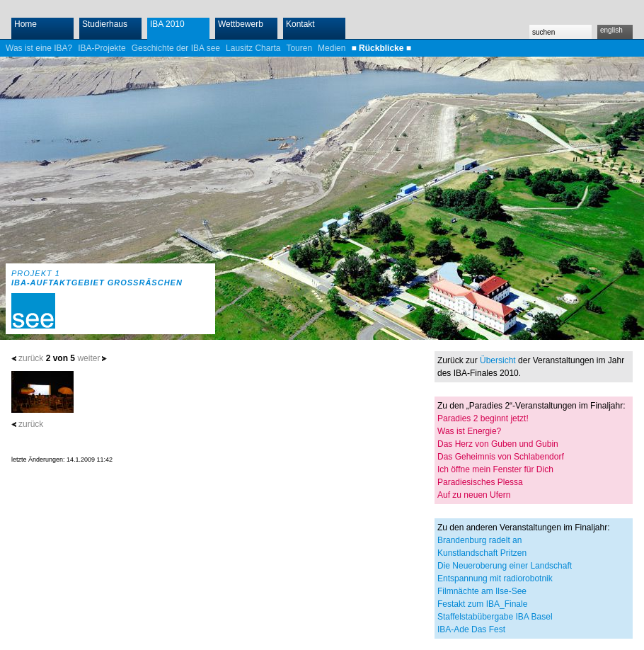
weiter (88, 358)
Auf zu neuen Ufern (474, 495)
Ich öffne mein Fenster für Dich (495, 469)
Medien (332, 48)
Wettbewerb (241, 24)
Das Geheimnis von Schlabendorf (501, 457)
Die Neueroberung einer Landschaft (505, 566)
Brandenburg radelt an (479, 540)
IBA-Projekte (102, 48)
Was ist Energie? (469, 431)
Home (25, 24)
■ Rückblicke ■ (381, 48)
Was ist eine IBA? (39, 48)
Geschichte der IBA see (176, 48)
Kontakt (300, 24)
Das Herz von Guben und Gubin (498, 444)
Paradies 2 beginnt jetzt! (483, 418)
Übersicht (498, 360)
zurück (31, 358)
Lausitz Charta (253, 48)
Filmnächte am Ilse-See (482, 591)
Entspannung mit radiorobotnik (495, 578)
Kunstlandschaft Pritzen (482, 553)
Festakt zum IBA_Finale (482, 604)
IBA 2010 (167, 24)
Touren (299, 48)
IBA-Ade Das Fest (471, 629)
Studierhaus (105, 24)
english (611, 30)
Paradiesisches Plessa (480, 482)
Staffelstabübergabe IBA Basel (495, 617)
